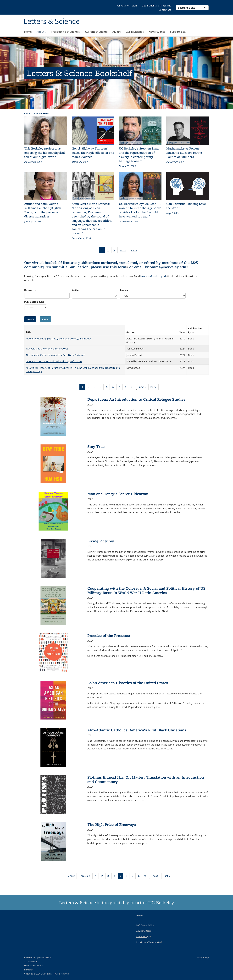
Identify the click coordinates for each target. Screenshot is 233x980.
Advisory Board (144, 931)
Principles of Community (149, 942)
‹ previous (86, 876)
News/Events (157, 32)
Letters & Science (52, 22)
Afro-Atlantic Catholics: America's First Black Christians (55, 355)
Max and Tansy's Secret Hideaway (118, 494)
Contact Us (165, 10)
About (41, 32)
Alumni (117, 32)
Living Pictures (101, 541)
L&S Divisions (135, 32)
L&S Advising (144, 936)
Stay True (96, 446)
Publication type (34, 302)
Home (28, 32)
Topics (124, 290)
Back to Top (203, 958)
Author (76, 290)
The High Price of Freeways (112, 824)
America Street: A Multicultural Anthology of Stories (54, 361)
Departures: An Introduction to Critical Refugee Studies (136, 399)
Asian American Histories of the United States (128, 683)
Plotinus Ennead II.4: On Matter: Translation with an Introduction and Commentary (146, 779)
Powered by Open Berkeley (38, 958)
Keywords (30, 290)
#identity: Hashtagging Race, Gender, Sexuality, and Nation (59, 338)
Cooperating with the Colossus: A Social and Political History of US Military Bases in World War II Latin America (146, 590)
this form (119, 267)
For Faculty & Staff (127, 6)
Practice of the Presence (109, 635)
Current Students (96, 32)
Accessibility (31, 962)
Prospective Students (66, 32)
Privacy (28, 970)
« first (72, 876)
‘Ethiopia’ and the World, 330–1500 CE (47, 349)
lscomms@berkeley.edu (166, 267)
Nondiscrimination (34, 966)
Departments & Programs (156, 6)
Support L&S (178, 32)
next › (124, 251)
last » (135, 251)
